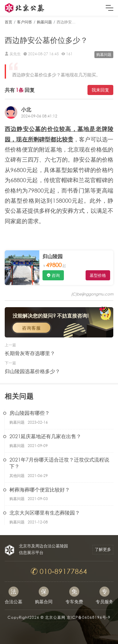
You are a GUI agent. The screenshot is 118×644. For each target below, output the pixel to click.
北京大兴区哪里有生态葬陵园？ (45, 513)
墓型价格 (98, 275)
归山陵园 (53, 256)
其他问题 (17, 476)
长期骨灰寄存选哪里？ (30, 353)
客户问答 (25, 22)
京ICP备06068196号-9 (89, 617)
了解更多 (103, 549)
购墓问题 (44, 22)
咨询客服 (31, 328)
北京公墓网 (55, 617)
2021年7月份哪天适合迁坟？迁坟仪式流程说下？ (59, 463)
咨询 (56, 275)
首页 (8, 22)
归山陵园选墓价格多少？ (32, 371)
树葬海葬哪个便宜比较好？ (40, 489)
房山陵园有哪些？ (30, 413)
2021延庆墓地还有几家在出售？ (45, 436)
